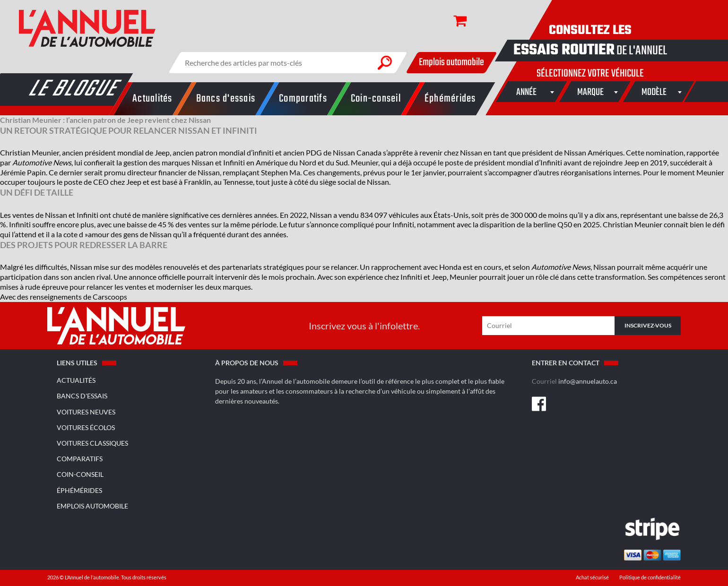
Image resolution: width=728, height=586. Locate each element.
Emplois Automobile (92, 506)
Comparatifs (80, 459)
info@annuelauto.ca (588, 381)
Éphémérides (79, 490)
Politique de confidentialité (650, 577)
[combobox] (527, 92)
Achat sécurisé (593, 577)
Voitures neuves (86, 412)
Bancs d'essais (82, 396)
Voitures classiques (92, 443)
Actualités (76, 380)
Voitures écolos (86, 427)
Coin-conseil (80, 474)
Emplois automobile (451, 62)
